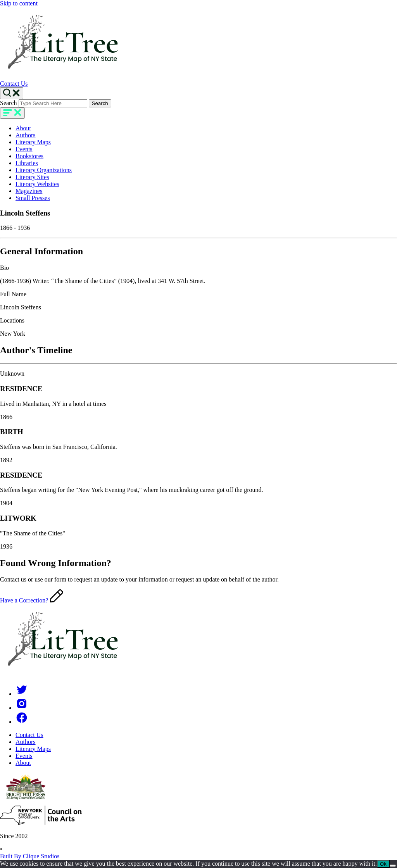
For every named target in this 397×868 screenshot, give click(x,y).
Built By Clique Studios (30, 856)
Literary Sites (32, 177)
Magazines (29, 191)
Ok (383, 864)
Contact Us (14, 84)
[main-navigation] (12, 113)
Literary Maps (33, 142)
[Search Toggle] (12, 93)
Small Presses (33, 198)
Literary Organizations (44, 170)
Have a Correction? (32, 600)
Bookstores (29, 156)
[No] (393, 866)
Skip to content (19, 3)
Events (24, 149)
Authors (26, 135)
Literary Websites (37, 184)
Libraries (27, 163)
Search (9, 103)
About (23, 128)
